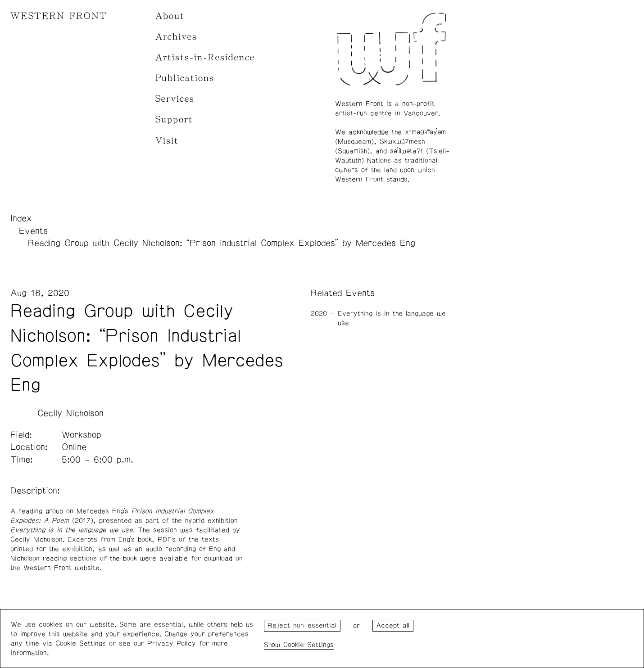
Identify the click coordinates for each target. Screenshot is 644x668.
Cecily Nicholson (70, 413)
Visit (167, 141)
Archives (176, 37)
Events (33, 231)
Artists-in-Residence (205, 57)
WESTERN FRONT (59, 16)
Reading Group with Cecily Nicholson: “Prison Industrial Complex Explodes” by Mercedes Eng (222, 243)
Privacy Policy (172, 643)
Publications (185, 78)
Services (175, 99)
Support (174, 120)
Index (21, 218)
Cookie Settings (308, 645)
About (170, 16)
